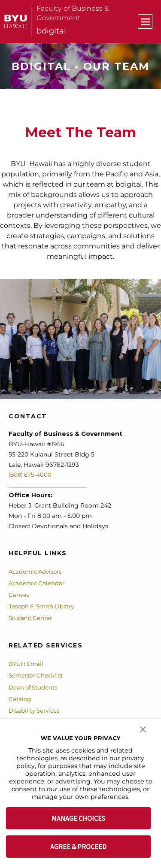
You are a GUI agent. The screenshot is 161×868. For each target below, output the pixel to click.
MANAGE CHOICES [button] (78, 818)
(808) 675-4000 (32, 475)
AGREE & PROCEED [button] (78, 847)
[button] (143, 729)
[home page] (16, 21)
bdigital (51, 31)
